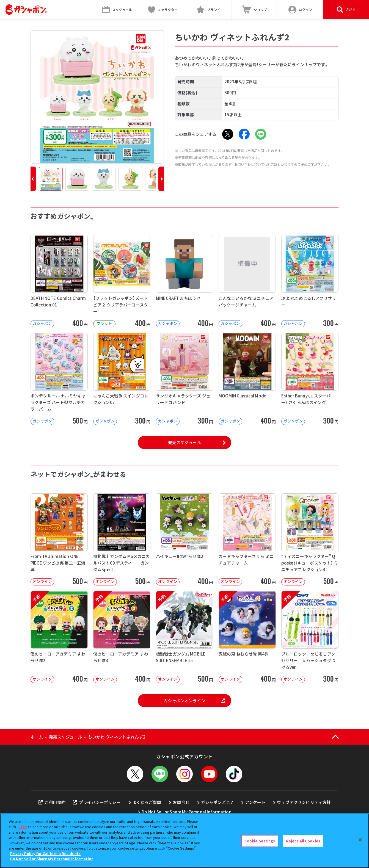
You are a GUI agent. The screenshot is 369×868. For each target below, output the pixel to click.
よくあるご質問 (147, 802)
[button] (33, 179)
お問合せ (181, 802)
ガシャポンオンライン (194, 700)
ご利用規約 (52, 802)
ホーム (37, 737)
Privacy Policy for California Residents (45, 854)
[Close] (360, 840)
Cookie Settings (260, 841)
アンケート (255, 802)
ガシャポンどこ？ (217, 802)
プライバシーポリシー (97, 802)
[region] (184, 841)
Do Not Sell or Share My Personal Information (187, 812)
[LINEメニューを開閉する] (160, 774)
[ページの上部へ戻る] (335, 737)
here (23, 827)
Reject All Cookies (303, 841)
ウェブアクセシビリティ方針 (304, 802)
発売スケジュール (184, 442)
